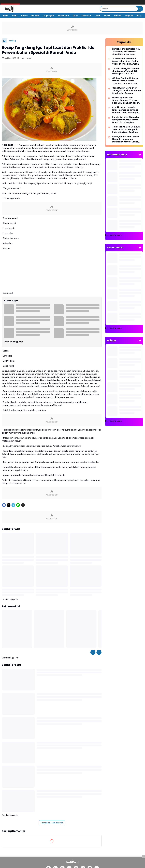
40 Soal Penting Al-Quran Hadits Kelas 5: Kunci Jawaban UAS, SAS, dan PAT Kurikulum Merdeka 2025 (125, 81)
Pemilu (107, 16)
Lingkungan (48, 16)
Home (5, 16)
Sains (75, 16)
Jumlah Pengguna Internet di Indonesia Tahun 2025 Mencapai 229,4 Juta (126, 71)
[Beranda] (4, 41)
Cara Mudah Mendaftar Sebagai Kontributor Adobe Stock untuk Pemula (127, 91)
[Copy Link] (23, 505)
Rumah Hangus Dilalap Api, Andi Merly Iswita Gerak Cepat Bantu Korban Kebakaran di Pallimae (126, 52)
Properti (129, 16)
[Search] (119, 9)
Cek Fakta (86, 16)
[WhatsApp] (18, 505)
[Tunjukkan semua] (140, 155)
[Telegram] (13, 505)
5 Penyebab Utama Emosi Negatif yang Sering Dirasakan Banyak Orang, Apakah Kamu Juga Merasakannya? (126, 139)
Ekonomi (35, 16)
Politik (15, 16)
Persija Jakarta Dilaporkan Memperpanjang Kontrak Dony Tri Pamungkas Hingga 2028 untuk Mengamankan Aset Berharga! (126, 120)
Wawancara (63, 16)
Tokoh (97, 16)
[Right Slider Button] (142, 16)
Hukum (24, 16)
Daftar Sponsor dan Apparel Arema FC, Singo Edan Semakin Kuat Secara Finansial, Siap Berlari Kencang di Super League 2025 (126, 100)
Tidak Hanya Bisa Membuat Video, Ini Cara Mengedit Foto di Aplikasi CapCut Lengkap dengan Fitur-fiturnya (126, 130)
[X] (9, 505)
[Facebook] (4, 505)
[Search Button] (140, 9)
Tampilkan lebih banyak (52, 823)
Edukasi (118, 16)
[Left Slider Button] (93, 652)
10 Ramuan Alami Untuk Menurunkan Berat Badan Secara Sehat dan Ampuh (126, 61)
